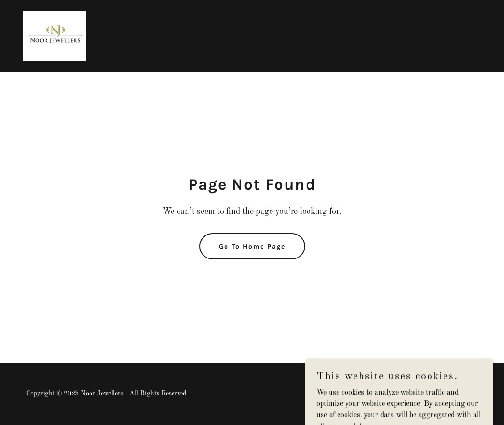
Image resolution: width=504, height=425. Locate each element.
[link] (54, 36)
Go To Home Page (252, 247)
